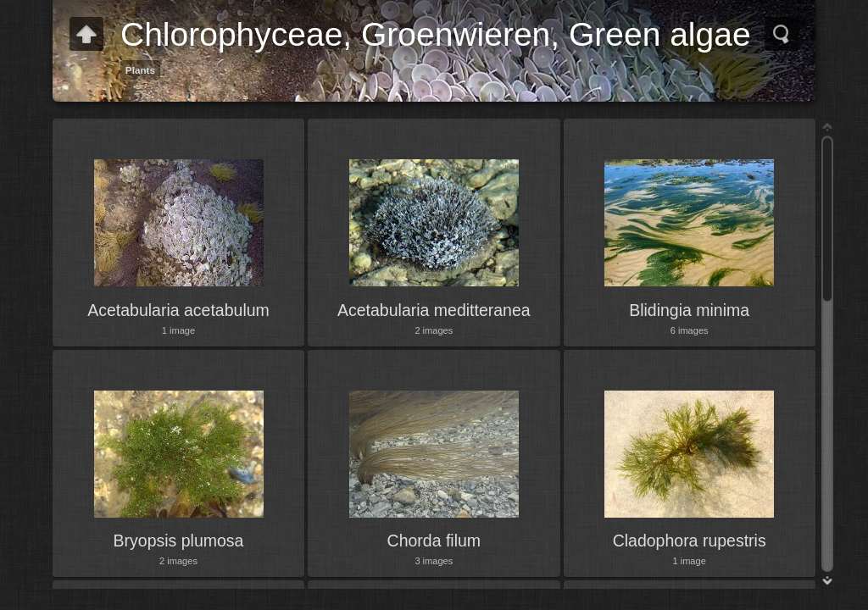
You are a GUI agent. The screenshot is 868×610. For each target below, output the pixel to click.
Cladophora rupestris (690, 541)
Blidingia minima (689, 310)
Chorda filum (434, 541)
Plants (140, 70)
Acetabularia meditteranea (434, 310)
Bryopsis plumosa (179, 541)
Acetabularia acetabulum (178, 310)
